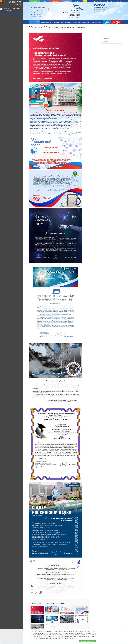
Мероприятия (106, 42)
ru (111, 1)
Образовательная (47, 22)
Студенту (45, 1)
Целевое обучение (37, 16)
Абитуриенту (34, 1)
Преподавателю (66, 1)
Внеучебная (86, 22)
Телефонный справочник (101, 11)
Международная (66, 22)
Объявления (105, 38)
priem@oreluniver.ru (38, 14)
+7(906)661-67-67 (37, 13)
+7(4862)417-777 (37, 11)
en (114, 1)
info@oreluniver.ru (100, 9)
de (120, 1)
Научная (56, 22)
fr (117, 1)
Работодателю (77, 1)
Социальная (77, 22)
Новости (104, 35)
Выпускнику (56, 1)
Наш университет (97, 22)
